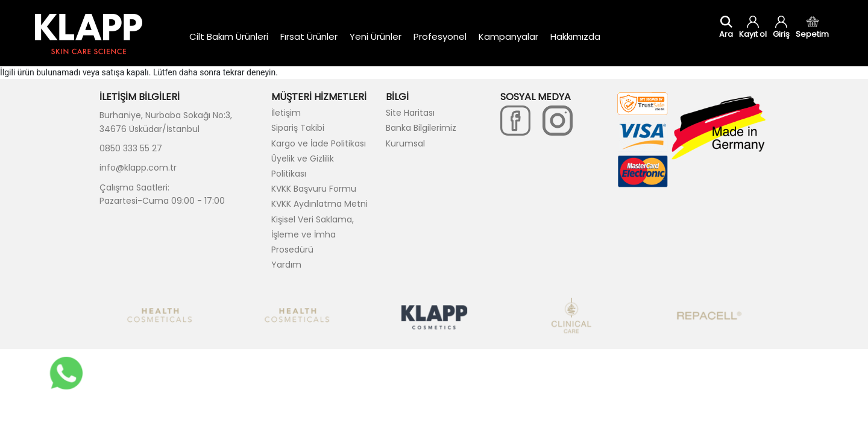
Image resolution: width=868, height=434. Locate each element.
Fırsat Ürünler (309, 36)
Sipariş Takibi (298, 128)
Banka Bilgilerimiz (421, 128)
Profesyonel (440, 36)
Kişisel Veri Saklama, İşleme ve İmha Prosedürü (313, 234)
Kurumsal (405, 143)
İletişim (286, 113)
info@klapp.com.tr (138, 168)
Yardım (286, 265)
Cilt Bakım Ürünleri (229, 36)
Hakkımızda (575, 36)
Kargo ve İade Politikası (319, 143)
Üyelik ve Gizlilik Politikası (303, 166)
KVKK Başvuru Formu (314, 189)
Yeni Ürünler (376, 36)
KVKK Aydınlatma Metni (319, 204)
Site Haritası (410, 113)
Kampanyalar (508, 36)
